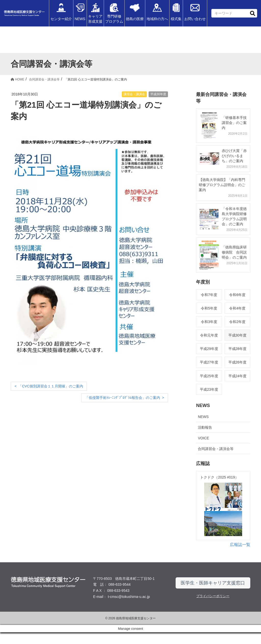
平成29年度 (209, 349)
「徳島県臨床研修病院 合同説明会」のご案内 (234, 252)
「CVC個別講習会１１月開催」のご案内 (51, 386)
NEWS (203, 417)
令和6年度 (237, 295)
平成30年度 (158, 94)
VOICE (203, 438)
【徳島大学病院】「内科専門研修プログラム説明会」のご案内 (222, 185)
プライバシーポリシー (213, 607)
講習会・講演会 (134, 94)
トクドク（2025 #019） (219, 477)
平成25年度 (209, 376)
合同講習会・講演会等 (216, 449)
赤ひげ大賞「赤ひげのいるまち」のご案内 (234, 156)
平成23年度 (209, 389)
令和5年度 (209, 308)
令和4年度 (237, 308)
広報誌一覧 (240, 556)
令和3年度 (209, 322)
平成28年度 (238, 349)
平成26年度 (238, 362)
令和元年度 (209, 335)
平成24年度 (238, 376)
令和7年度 (209, 295)
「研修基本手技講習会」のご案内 (234, 123)
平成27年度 (209, 362)
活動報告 (205, 427)
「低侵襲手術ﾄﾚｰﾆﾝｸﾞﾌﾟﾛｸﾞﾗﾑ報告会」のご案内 (123, 398)
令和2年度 (237, 322)
